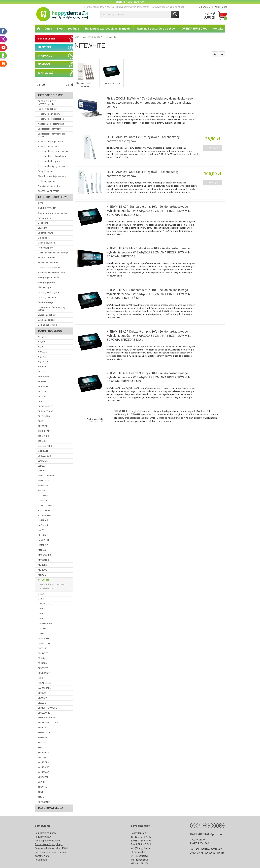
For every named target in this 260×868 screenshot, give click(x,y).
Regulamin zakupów (45, 833)
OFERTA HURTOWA (194, 29)
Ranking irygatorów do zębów (156, 29)
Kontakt (218, 29)
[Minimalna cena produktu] (38, 85)
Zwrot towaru (42, 856)
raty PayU (57, 844)
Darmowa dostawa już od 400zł (51, 848)
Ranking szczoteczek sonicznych (107, 29)
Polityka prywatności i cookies (50, 852)
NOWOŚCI (44, 64)
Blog (60, 29)
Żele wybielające (112, 83)
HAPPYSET (45, 47)
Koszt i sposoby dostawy (48, 841)
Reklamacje (41, 860)
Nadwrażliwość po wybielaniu (86, 85)
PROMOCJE (45, 56)
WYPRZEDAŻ (46, 73)
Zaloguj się (205, 7)
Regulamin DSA (43, 837)
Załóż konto (221, 7)
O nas (48, 29)
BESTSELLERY (47, 39)
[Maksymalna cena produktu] (67, 85)
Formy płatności (43, 844)
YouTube (73, 29)
